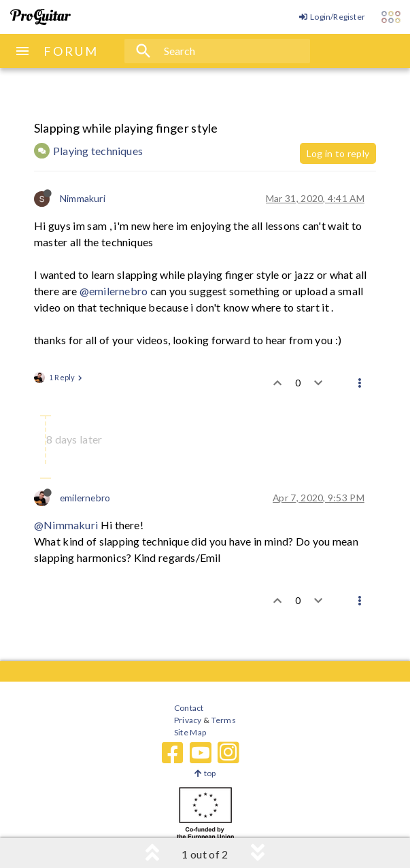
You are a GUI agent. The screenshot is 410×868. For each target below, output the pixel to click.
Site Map (190, 732)
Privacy (188, 720)
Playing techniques (98, 151)
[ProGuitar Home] (40, 17)
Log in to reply (338, 153)
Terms (223, 720)
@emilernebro (114, 291)
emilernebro (85, 498)
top (205, 773)
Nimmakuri (83, 198)
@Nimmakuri (66, 525)
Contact (189, 708)
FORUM (71, 51)
